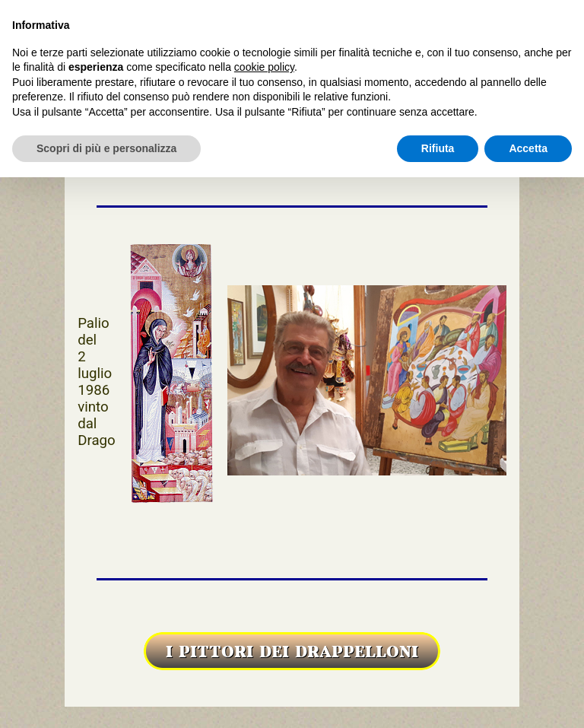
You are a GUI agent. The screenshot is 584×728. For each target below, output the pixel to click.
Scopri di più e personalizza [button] (106, 148)
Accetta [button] (528, 148)
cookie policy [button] (264, 67)
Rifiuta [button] (438, 148)
